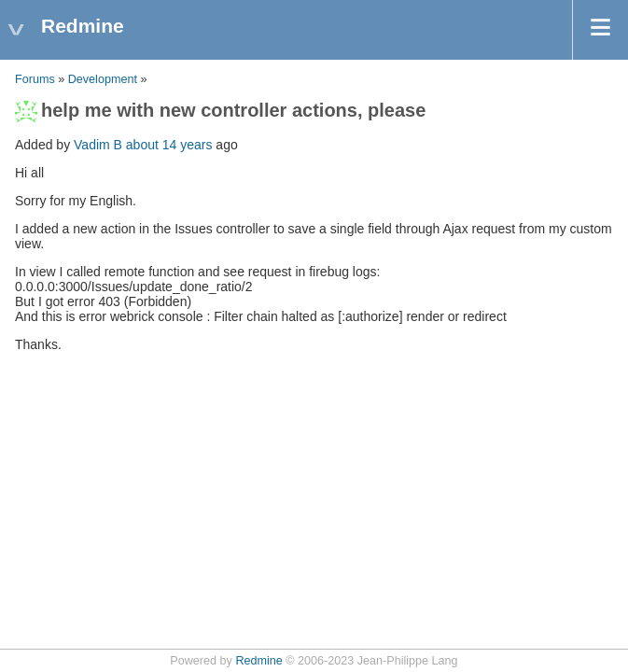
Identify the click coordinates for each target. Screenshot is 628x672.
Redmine (258, 661)
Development (103, 79)
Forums (35, 79)
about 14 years (169, 145)
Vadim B (98, 145)
